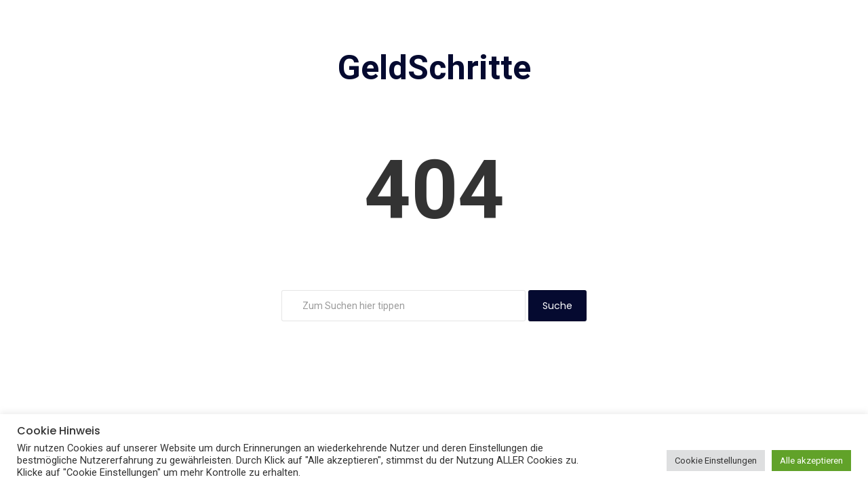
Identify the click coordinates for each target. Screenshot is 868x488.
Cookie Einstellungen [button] (716, 461)
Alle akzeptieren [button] (811, 461)
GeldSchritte (434, 68)
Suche (557, 306)
